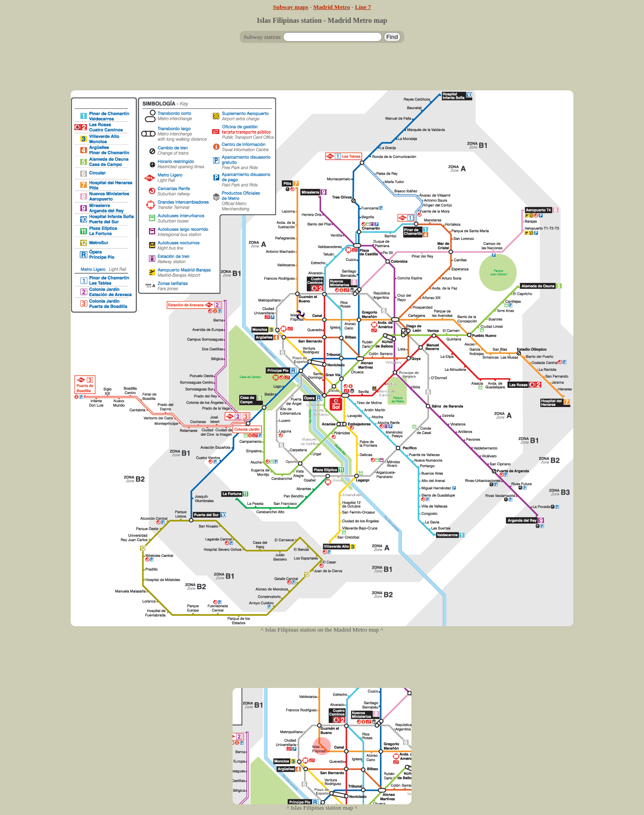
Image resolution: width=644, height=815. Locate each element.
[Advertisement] (322, 70)
